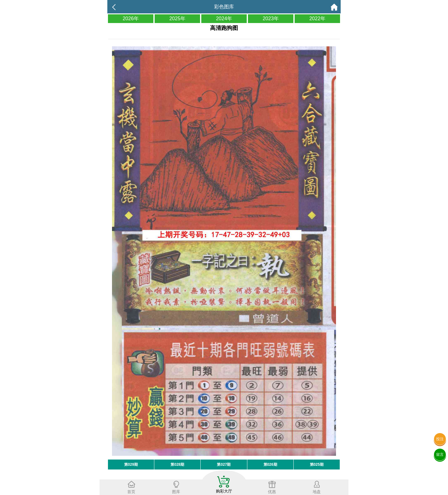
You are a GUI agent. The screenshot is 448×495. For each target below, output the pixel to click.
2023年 (271, 19)
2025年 (177, 19)
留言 (440, 455)
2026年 (131, 19)
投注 (440, 439)
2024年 (224, 19)
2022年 (317, 19)
